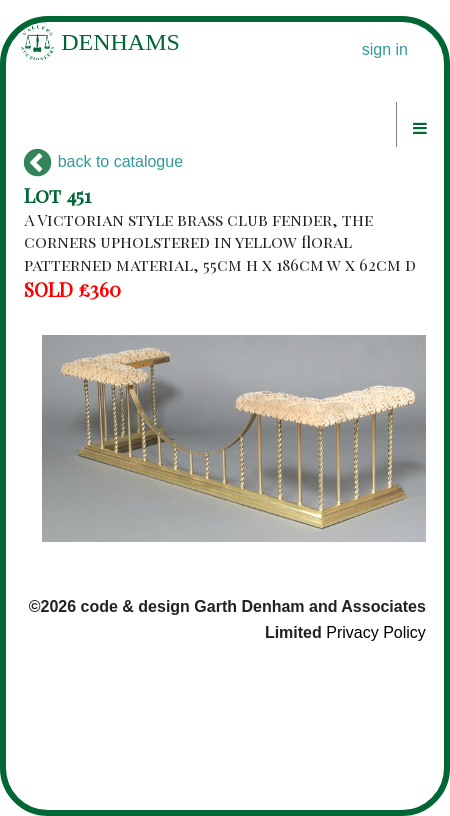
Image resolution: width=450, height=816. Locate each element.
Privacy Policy (376, 632)
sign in (385, 49)
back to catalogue (103, 161)
